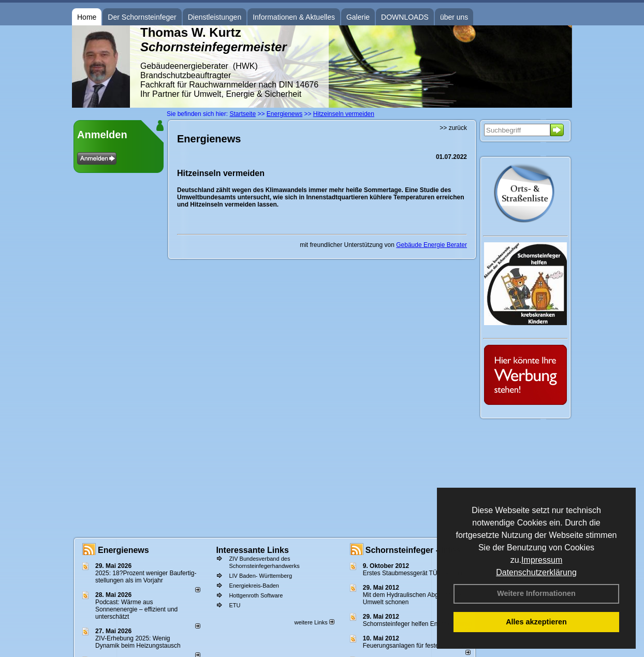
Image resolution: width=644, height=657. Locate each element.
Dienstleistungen (215, 17)
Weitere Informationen (536, 593)
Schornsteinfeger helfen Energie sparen (418, 624)
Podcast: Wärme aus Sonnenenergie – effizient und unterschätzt (136, 609)
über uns (454, 17)
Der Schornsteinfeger (142, 17)
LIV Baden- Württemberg (260, 576)
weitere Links (314, 622)
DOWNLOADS (405, 17)
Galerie (358, 17)
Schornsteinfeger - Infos (413, 550)
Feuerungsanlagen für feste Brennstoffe (418, 646)
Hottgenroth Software (256, 595)
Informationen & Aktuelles (294, 17)
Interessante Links (252, 550)
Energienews (123, 550)
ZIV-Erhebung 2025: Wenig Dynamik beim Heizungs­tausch (138, 642)
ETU (235, 605)
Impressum (542, 560)
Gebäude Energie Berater (431, 245)
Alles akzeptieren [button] (536, 622)
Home (87, 17)
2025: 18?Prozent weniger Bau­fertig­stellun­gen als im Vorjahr (146, 577)
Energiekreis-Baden (254, 586)
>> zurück (453, 128)
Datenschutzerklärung (536, 572)
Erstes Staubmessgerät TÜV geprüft (413, 573)
